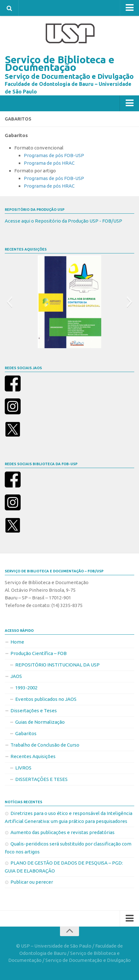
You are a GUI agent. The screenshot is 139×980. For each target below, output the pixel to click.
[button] (9, 302)
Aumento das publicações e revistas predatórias (63, 832)
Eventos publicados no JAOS (46, 699)
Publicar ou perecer (32, 882)
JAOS (16, 676)
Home (17, 642)
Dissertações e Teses (34, 711)
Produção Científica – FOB (39, 653)
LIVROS (23, 768)
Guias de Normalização (40, 722)
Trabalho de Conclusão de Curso (45, 745)
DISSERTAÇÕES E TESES (41, 779)
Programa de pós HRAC (49, 163)
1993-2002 (26, 688)
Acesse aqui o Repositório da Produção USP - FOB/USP (63, 221)
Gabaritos (26, 733)
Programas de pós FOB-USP (54, 155)
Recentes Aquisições (33, 756)
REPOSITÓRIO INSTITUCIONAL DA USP (57, 665)
